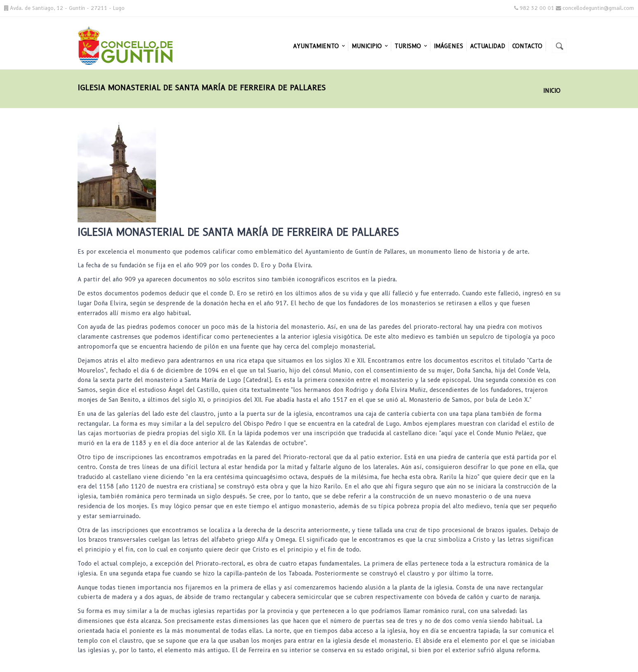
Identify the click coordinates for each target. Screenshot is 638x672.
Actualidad (488, 46)
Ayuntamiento (319, 46)
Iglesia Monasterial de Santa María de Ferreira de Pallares (238, 232)
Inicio (552, 91)
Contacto (527, 46)
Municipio (370, 46)
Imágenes (448, 46)
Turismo (411, 46)
